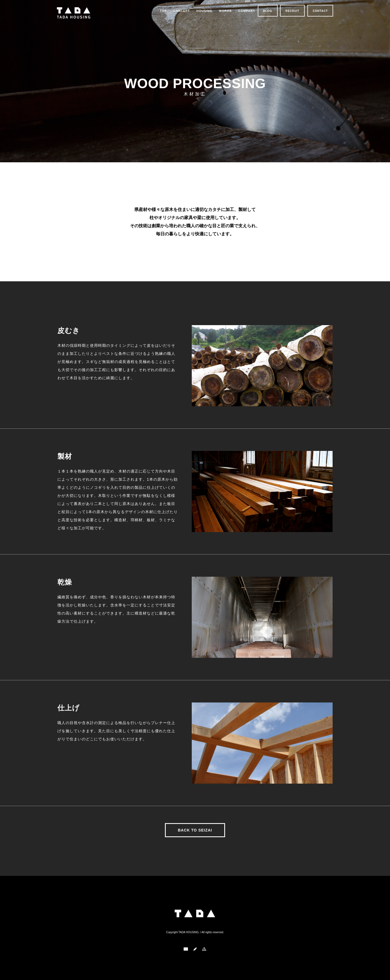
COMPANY (247, 11)
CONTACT (320, 11)
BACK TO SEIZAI (195, 830)
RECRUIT (292, 11)
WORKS (225, 11)
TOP (163, 11)
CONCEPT (182, 11)
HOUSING (204, 11)
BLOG (268, 11)
